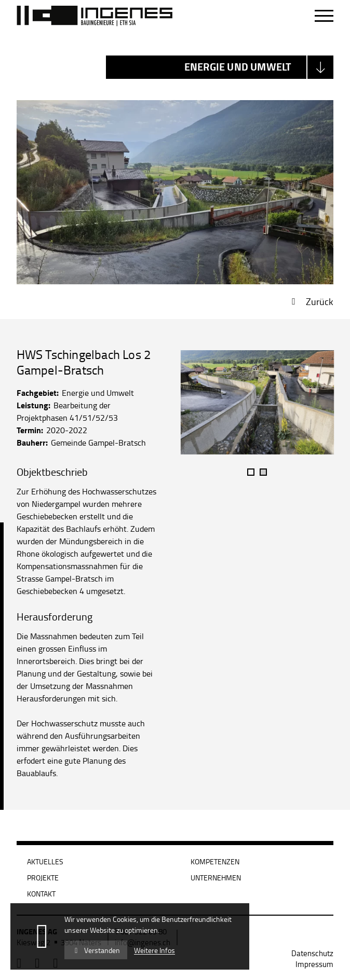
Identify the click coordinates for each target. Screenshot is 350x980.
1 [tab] (251, 472)
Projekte (43, 878)
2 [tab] (263, 472)
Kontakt (41, 894)
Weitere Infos (154, 950)
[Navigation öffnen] (324, 16)
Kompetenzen (215, 861)
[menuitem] (312, 953)
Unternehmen (216, 878)
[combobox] (220, 67)
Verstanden (96, 950)
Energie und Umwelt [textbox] (238, 67)
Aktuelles (45, 861)
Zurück (320, 301)
